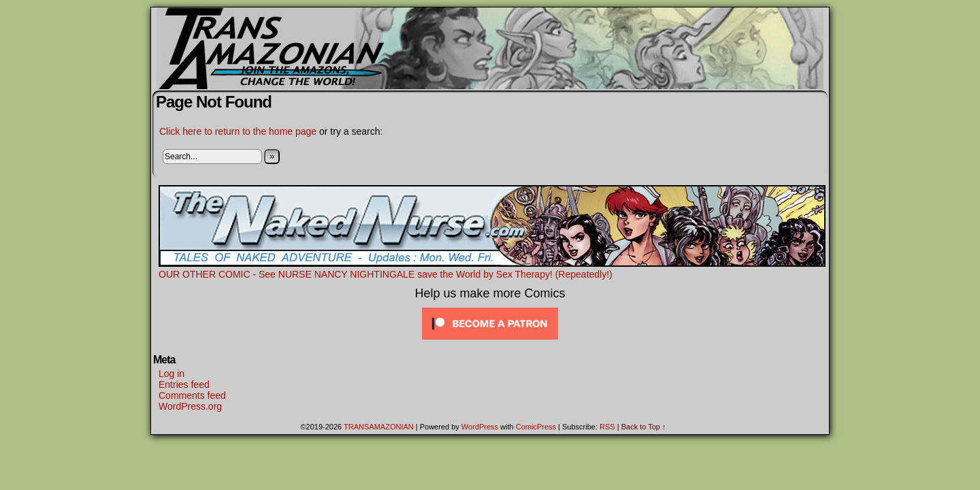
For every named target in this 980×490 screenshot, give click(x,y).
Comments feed (192, 395)
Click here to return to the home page (238, 131)
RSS (607, 427)
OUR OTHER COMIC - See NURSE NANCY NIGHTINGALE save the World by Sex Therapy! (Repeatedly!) (492, 269)
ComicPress (536, 427)
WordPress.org (190, 406)
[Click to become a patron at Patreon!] (490, 340)
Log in (171, 374)
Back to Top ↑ (644, 427)
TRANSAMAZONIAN (379, 427)
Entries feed (184, 385)
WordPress (480, 427)
